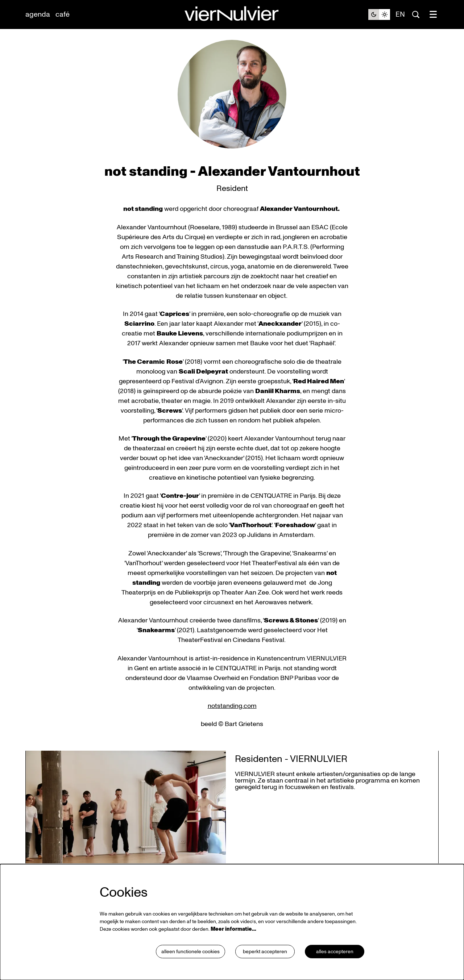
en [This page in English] (400, 14)
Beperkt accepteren (265, 952)
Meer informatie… (233, 929)
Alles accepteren (335, 952)
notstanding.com (232, 706)
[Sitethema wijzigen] (379, 14)
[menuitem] (38, 14)
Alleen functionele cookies (190, 952)
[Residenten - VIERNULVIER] (126, 807)
